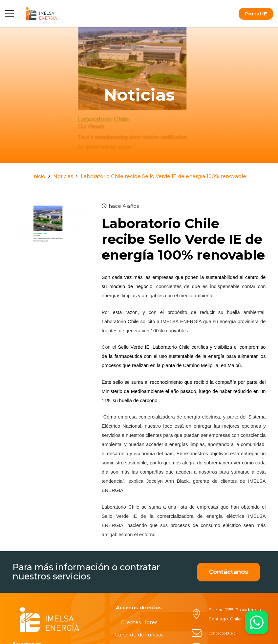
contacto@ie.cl (223, 633)
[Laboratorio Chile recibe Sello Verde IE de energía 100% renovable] (50, 206)
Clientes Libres (139, 622)
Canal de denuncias (139, 635)
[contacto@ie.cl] (200, 633)
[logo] (41, 14)
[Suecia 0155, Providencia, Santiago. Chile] (200, 614)
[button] (10, 14)
